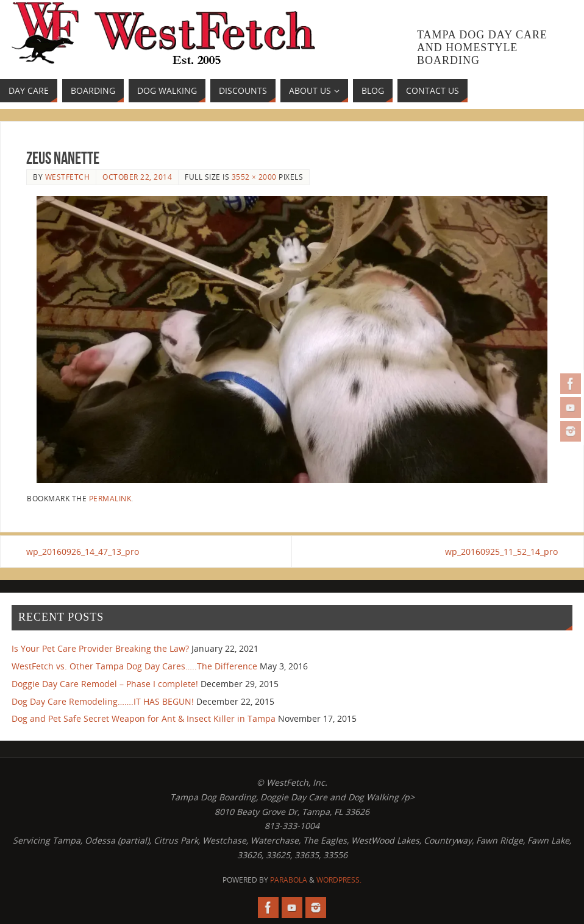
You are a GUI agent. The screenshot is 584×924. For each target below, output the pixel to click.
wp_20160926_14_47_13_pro (83, 552)
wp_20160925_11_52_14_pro (501, 552)
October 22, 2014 (137, 177)
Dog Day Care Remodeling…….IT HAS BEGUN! (103, 701)
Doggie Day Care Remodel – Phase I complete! (105, 684)
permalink (110, 498)
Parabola (289, 880)
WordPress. (339, 880)
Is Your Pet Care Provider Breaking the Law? (100, 648)
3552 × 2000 (254, 177)
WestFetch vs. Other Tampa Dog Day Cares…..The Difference (134, 666)
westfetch (68, 177)
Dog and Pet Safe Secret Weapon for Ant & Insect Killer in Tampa (144, 718)
